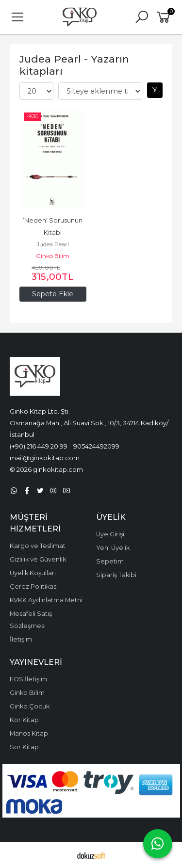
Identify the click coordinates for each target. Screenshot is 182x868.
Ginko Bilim (53, 256)
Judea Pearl (53, 244)
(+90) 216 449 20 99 (39, 446)
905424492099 (96, 446)
